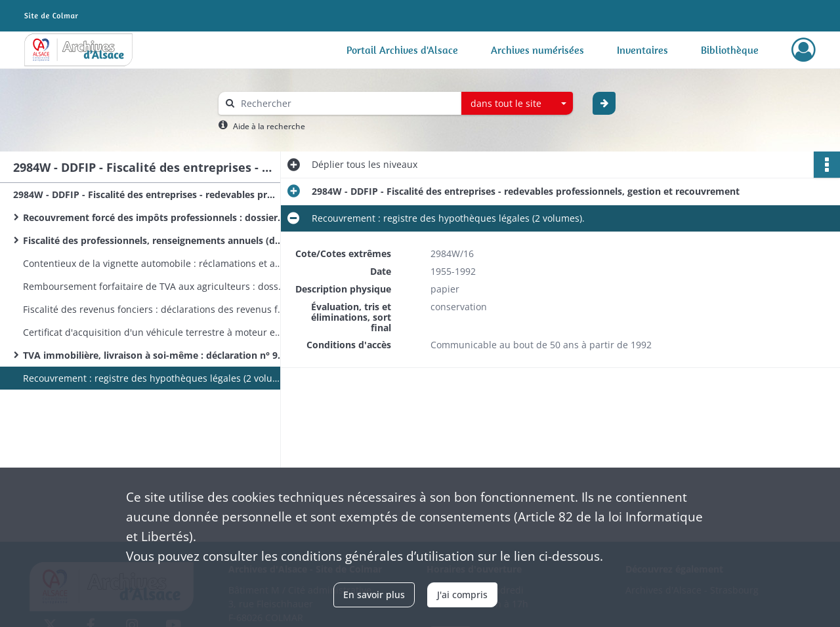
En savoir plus (374, 595)
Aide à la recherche (269, 126)
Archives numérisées (537, 50)
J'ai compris (462, 595)
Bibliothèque (730, 50)
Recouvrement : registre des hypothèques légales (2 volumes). (154, 378)
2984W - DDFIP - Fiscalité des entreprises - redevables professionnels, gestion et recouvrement (144, 194)
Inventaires (642, 50)
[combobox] (517, 104)
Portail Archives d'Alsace (402, 50)
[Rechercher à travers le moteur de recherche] (346, 103)
